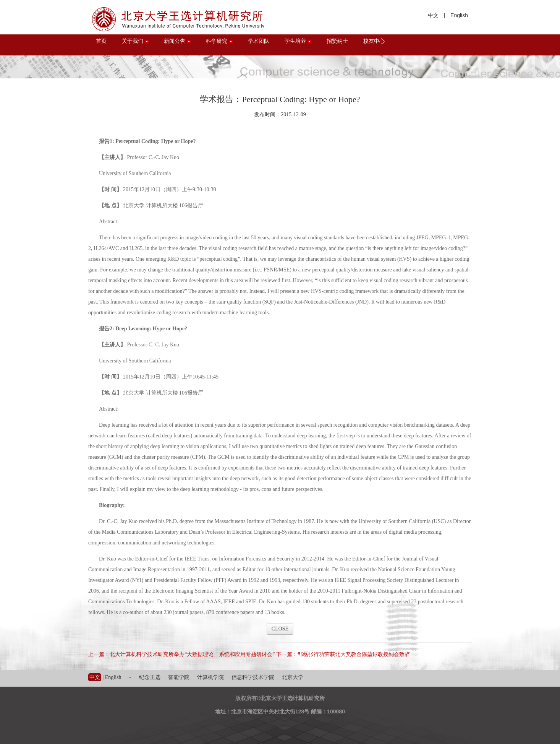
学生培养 (298, 41)
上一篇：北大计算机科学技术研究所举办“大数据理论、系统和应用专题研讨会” (181, 654)
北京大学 (293, 677)
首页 (101, 41)
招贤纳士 (337, 41)
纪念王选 (150, 677)
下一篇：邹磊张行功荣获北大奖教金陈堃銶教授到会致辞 (343, 654)
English (459, 15)
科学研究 (219, 41)
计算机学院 (210, 677)
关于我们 (135, 41)
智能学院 (179, 677)
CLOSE (280, 629)
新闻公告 (177, 41)
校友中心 (374, 41)
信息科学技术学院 (253, 677)
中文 (433, 15)
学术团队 (259, 41)
